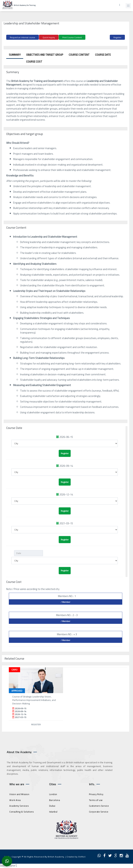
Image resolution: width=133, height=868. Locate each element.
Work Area (15, 800)
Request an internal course (23, 37)
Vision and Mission (19, 794)
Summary (15, 55)
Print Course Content (72, 37)
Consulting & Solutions (21, 812)
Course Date (103, 55)
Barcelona (55, 800)
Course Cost (34, 62)
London (53, 794)
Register (117, 37)
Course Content (79, 55)
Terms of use (96, 800)
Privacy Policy (96, 794)
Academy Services (19, 806)
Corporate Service (99, 812)
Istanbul (53, 812)
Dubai (52, 806)
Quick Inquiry (49, 37)
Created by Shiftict (76, 857)
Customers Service (99, 806)
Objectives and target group (45, 55)
